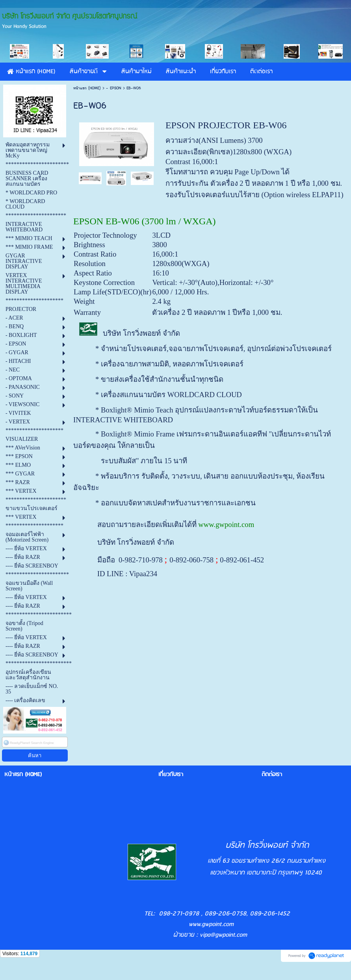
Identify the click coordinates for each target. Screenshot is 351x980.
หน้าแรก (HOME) (87, 88)
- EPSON (114, 88)
